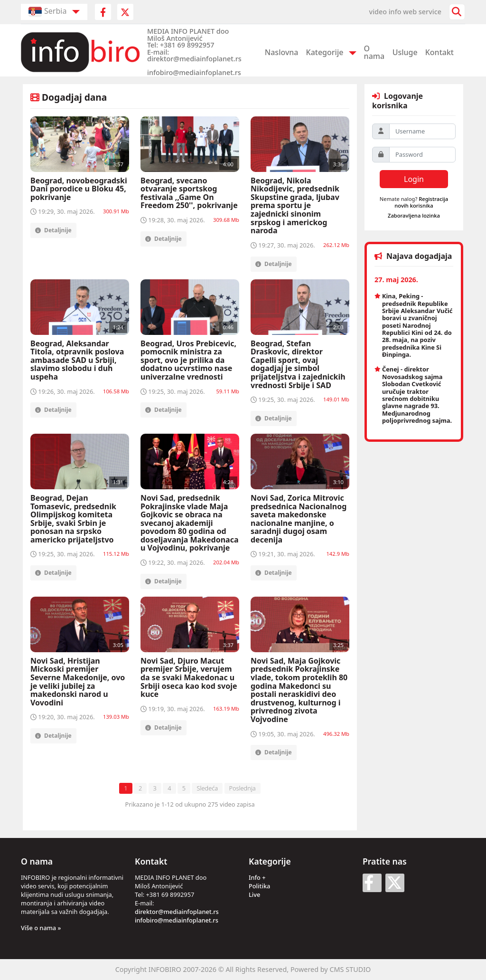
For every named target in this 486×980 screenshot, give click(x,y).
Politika (259, 886)
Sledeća (207, 788)
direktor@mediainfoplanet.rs (177, 912)
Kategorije (325, 52)
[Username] (422, 131)
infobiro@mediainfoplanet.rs (177, 920)
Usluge (405, 52)
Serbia (47, 12)
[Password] (422, 155)
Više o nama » (41, 928)
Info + (257, 877)
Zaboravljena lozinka (414, 215)
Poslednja (243, 788)
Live (254, 894)
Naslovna (282, 52)
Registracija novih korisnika (421, 202)
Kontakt (439, 52)
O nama (374, 52)
